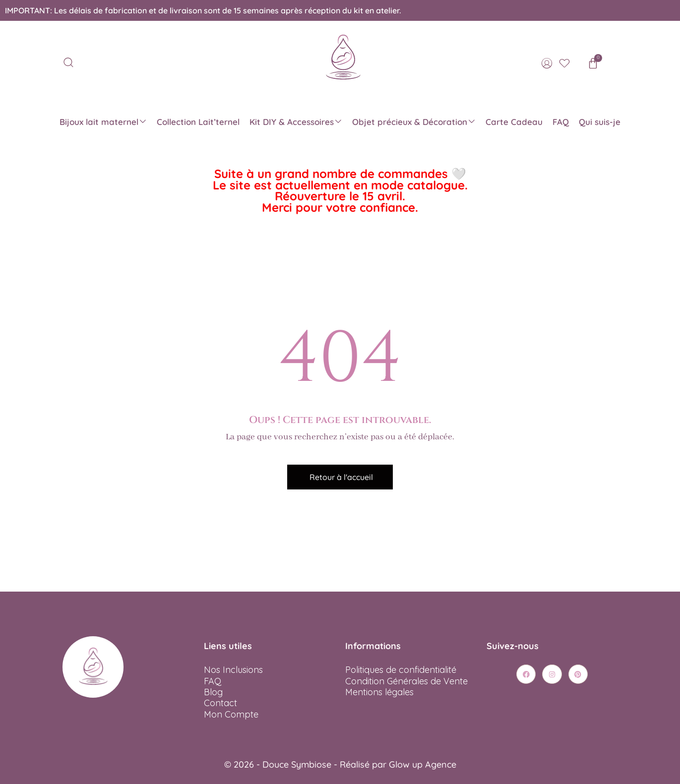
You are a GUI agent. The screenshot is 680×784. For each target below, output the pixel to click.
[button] (340, 477)
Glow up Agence (423, 764)
